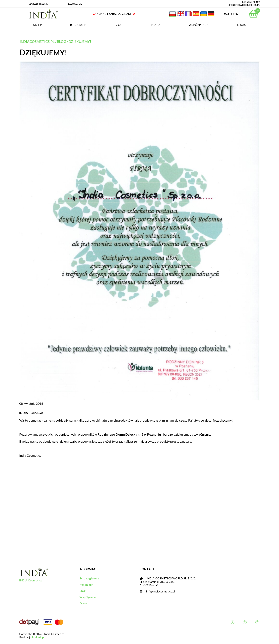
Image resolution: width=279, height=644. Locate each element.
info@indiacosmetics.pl (243, 5)
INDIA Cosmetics (31, 580)
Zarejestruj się (38, 4)
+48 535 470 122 (251, 2)
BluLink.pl (38, 637)
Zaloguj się (75, 4)
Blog (62, 42)
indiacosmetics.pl (37, 42)
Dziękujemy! (80, 42)
